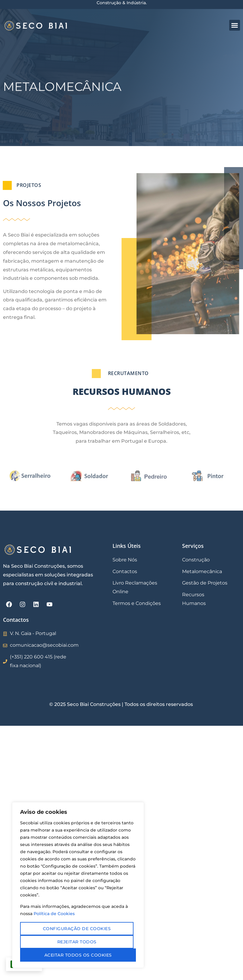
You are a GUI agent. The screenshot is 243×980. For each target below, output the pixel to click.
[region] (78, 885)
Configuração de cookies (77, 929)
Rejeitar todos (77, 942)
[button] (235, 25)
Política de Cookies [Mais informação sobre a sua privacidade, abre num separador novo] (54, 914)
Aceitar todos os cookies (78, 955)
